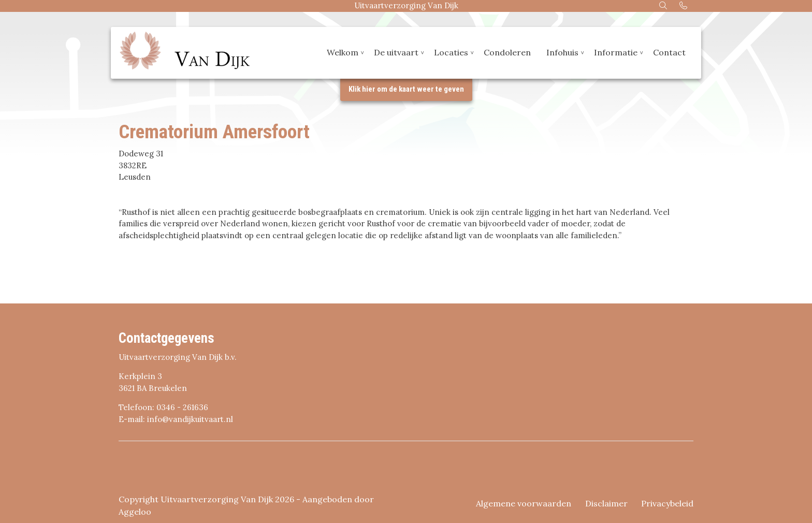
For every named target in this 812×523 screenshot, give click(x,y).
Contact (669, 53)
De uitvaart (396, 53)
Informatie (616, 53)
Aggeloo (135, 512)
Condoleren (507, 53)
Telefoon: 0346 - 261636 (163, 407)
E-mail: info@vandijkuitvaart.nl (176, 419)
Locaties (451, 53)
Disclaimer (606, 503)
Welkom (343, 53)
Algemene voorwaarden (524, 503)
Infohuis (562, 53)
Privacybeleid (667, 503)
